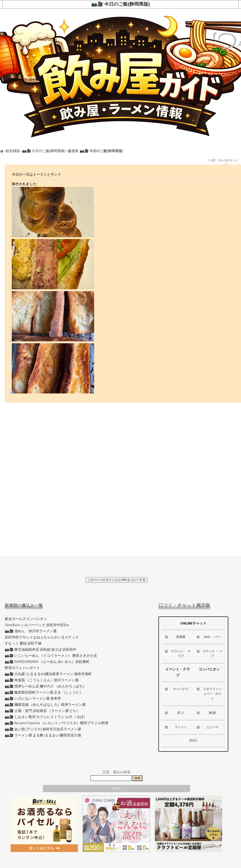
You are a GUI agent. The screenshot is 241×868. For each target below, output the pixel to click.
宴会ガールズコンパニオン (26, 619)
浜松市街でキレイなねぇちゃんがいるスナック (42, 637)
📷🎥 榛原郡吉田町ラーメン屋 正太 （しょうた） (44, 692)
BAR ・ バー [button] (208, 637)
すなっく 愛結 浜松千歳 (23, 643)
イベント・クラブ (178, 672)
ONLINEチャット (193, 623)
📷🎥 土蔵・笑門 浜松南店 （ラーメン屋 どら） (42, 711)
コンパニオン (209, 669)
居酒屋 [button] (175, 637)
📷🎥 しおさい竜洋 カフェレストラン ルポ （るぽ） (46, 717)
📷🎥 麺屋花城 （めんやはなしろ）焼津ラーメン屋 (45, 705)
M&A (193, 741)
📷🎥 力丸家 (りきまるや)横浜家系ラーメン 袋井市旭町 (48, 674)
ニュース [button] (207, 727)
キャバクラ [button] (176, 689)
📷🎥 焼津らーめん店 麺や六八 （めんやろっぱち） (46, 686)
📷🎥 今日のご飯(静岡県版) (44, 151)
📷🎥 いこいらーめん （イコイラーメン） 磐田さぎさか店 (51, 656)
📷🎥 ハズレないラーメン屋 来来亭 (33, 699)
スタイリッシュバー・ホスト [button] (209, 694)
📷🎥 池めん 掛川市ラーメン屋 (31, 631)
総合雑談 (13, 151)
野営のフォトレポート (22, 668)
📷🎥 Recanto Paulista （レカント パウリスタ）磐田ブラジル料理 (56, 723)
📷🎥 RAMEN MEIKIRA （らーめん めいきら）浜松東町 (47, 662)
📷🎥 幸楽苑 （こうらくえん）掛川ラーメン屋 (42, 680)
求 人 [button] (174, 713)
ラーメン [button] (175, 727)
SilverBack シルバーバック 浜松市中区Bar (37, 625)
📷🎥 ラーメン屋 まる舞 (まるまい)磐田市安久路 (43, 735)
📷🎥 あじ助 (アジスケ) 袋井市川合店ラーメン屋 (43, 729)
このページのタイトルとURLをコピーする (116, 580)
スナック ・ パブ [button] (209, 654)
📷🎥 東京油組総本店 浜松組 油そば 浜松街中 (41, 650)
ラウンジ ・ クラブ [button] (177, 654)
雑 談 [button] (206, 713)
